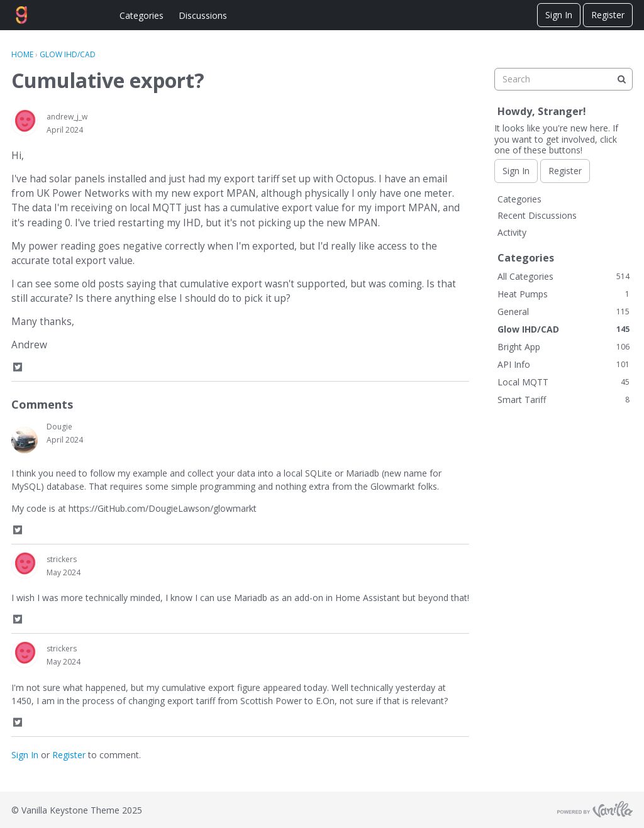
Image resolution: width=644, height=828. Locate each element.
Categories (142, 15)
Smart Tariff (563, 400)
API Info (563, 364)
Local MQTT (563, 382)
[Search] (621, 79)
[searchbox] (563, 79)
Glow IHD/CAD (563, 329)
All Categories (563, 276)
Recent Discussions (537, 215)
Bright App (563, 347)
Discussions (203, 15)
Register (608, 15)
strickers (62, 559)
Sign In (559, 15)
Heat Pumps (563, 294)
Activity (512, 232)
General (563, 312)
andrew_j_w (67, 117)
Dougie (59, 427)
